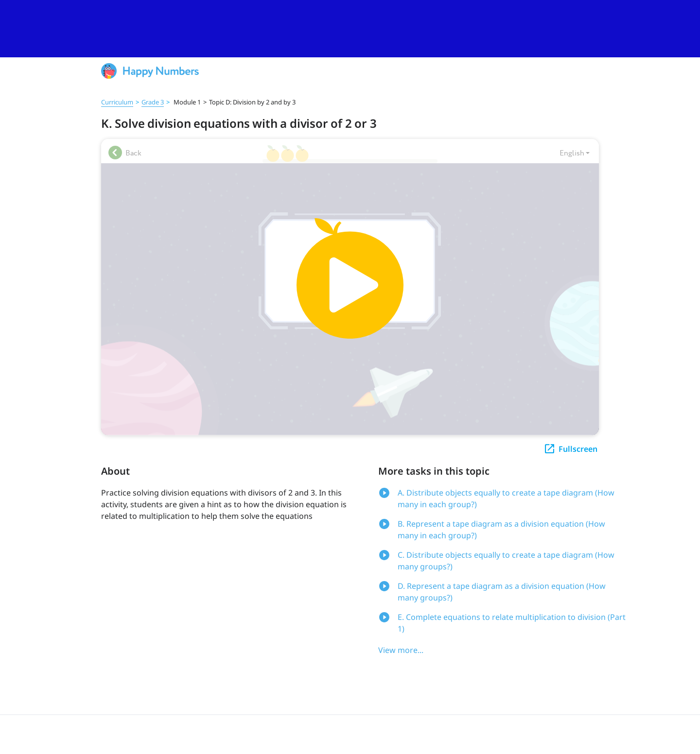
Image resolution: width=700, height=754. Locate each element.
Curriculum (117, 102)
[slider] (350, 29)
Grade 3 (153, 102)
